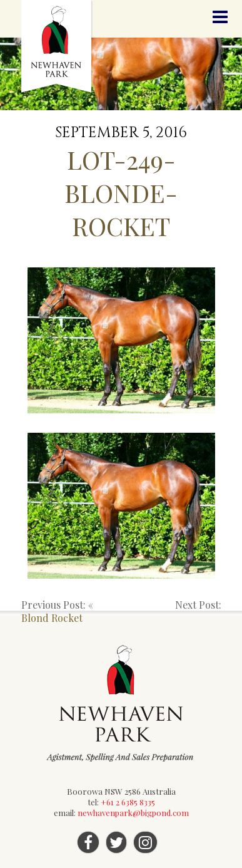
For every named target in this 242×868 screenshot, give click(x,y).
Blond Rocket (52, 618)
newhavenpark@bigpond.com (133, 813)
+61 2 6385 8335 (128, 802)
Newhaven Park (57, 47)
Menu (220, 17)
